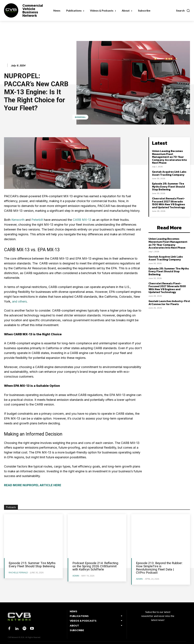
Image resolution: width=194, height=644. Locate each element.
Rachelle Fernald (18, 572)
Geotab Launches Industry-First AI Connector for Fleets (169, 303)
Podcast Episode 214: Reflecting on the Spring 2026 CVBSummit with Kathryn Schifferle (95, 566)
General (80, 117)
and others (19, 301)
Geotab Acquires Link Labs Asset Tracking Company (169, 173)
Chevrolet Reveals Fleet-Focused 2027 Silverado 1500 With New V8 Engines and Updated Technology (169, 203)
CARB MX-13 (82, 220)
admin (76, 576)
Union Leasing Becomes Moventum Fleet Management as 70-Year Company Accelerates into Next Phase (169, 157)
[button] (183, 11)
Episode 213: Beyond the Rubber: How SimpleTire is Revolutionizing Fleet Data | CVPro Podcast (159, 568)
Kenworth (18, 220)
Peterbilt (37, 220)
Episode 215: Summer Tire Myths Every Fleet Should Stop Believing (168, 186)
